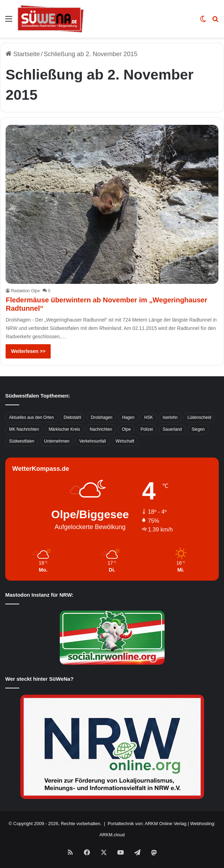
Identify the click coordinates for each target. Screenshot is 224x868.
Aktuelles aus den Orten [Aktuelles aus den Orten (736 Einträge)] (31, 417)
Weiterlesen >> (28, 351)
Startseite (23, 54)
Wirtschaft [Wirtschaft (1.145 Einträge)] (125, 441)
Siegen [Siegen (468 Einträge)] (198, 429)
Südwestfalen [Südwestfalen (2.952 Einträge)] (22, 441)
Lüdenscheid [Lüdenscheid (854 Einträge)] (199, 417)
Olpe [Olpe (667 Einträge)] (126, 429)
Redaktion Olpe (25, 291)
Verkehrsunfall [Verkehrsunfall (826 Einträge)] (93, 441)
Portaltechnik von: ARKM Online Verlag (147, 824)
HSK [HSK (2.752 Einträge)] (149, 417)
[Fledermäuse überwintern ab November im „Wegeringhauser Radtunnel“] (112, 204)
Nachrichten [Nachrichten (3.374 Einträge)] (101, 429)
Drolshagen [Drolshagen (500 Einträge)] (102, 417)
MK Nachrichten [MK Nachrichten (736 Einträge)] (24, 429)
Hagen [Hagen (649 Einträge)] (128, 417)
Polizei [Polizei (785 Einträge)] (147, 429)
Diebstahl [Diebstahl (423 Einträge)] (72, 417)
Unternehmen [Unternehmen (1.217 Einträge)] (57, 441)
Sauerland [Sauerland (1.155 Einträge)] (172, 429)
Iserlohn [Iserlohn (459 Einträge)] (170, 417)
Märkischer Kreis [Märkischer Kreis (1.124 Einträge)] (64, 429)
